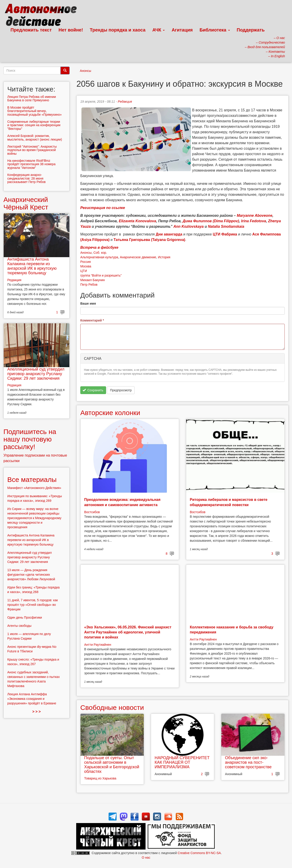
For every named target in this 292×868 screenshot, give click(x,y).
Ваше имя (88, 303)
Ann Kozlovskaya (188, 226)
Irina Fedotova (254, 221)
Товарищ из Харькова (100, 778)
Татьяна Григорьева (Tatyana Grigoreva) (149, 240)
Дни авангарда (169, 234)
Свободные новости (112, 707)
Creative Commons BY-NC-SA (199, 853)
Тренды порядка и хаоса (118, 30)
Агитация (182, 30)
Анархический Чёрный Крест (26, 203)
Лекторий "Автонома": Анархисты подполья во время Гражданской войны (32, 150)
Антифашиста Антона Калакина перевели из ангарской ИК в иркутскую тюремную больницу (32, 266)
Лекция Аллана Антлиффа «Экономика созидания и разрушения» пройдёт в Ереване (32, 699)
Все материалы (32, 480)
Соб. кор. (100, 253)
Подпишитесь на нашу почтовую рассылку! (30, 439)
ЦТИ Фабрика (225, 234)
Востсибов (92, 512)
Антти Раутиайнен (98, 645)
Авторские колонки (110, 413)
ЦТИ (84, 271)
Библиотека (215, 30)
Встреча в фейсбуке (99, 247)
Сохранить (93, 390)
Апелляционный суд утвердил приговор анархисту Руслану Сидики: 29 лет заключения (36, 374)
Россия (86, 262)
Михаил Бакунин (93, 280)
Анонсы (86, 71)
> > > (37, 712)
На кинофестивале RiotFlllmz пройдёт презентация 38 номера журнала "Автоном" (31, 164)
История (164, 257)
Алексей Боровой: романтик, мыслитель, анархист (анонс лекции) (35, 137)
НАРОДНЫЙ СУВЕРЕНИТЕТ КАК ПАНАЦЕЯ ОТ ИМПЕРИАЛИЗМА (182, 762)
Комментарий (92, 320)
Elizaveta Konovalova (138, 221)
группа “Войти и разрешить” (101, 275)
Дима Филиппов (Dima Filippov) (211, 221)
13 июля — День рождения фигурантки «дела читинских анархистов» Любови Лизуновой (31, 575)
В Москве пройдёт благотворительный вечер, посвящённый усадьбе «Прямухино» (34, 111)
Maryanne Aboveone (255, 216)
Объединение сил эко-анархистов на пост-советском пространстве (248, 762)
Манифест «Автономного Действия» (34, 488)
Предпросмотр (121, 390)
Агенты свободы (19, 626)
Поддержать (251, 30)
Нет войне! (71, 30)
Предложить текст (31, 30)
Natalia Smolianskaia (226, 226)
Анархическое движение (138, 257)
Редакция (125, 102)
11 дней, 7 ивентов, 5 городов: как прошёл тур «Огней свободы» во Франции (33, 605)
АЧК (159, 30)
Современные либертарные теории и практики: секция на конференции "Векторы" (34, 125)
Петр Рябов (89, 285)
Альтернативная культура (99, 257)
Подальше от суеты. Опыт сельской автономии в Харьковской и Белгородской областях (112, 765)
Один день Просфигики (25, 617)
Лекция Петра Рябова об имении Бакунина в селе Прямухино (32, 98)
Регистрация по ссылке (103, 208)
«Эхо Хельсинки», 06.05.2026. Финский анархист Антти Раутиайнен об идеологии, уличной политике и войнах (128, 632)
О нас (146, 858)
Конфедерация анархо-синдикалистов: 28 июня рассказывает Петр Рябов (26, 178)
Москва (86, 266)
